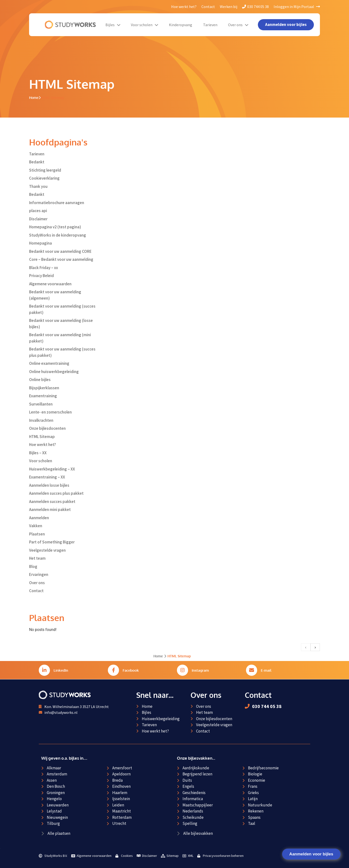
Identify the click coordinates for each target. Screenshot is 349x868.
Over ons (238, 25)
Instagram (200, 670)
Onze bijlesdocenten (47, 428)
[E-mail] (252, 670)
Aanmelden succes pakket (52, 502)
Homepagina (40, 243)
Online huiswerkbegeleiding (54, 372)
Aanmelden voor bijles (311, 854)
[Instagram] (182, 670)
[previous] (306, 647)
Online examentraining (49, 363)
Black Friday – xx (44, 268)
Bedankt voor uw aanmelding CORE (60, 251)
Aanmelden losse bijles (49, 485)
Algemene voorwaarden (50, 284)
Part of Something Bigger (52, 542)
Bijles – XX (38, 453)
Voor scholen (144, 25)
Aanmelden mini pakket (50, 510)
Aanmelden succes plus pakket (56, 493)
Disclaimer (38, 219)
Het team (37, 558)
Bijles (113, 25)
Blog (33, 566)
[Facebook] (113, 670)
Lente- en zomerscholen (50, 412)
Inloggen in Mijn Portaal (297, 7)
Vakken (36, 526)
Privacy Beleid (41, 276)
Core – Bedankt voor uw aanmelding (61, 259)
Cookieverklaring (44, 178)
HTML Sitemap (42, 437)
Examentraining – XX (47, 477)
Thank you (38, 186)
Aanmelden (39, 518)
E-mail (266, 670)
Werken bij (229, 7)
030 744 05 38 (255, 7)
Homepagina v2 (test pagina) (55, 227)
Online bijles (40, 380)
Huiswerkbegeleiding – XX (52, 469)
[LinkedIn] (44, 670)
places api (38, 211)
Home (34, 98)
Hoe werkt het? (184, 7)
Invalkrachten (41, 420)
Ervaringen (39, 574)
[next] (315, 647)
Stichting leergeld (45, 170)
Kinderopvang (181, 25)
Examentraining (43, 396)
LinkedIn (61, 670)
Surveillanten (41, 404)
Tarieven (210, 25)
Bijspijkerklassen (44, 388)
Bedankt (37, 162)
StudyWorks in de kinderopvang (58, 235)
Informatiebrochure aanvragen (57, 203)
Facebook (131, 670)
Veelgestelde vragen (47, 550)
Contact (208, 7)
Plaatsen (37, 534)
